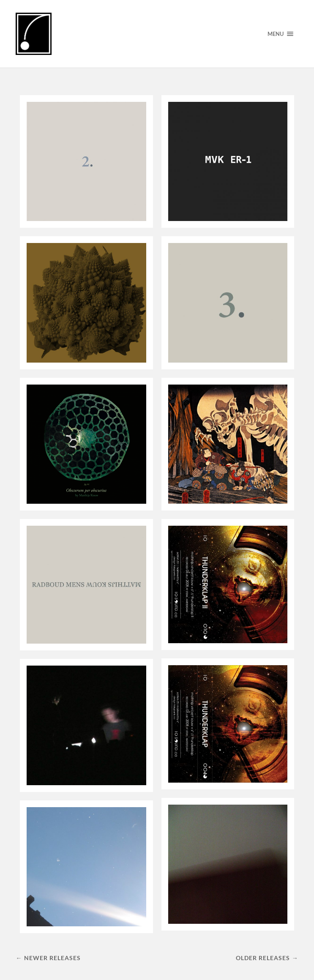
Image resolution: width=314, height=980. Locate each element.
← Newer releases (48, 958)
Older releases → (267, 958)
